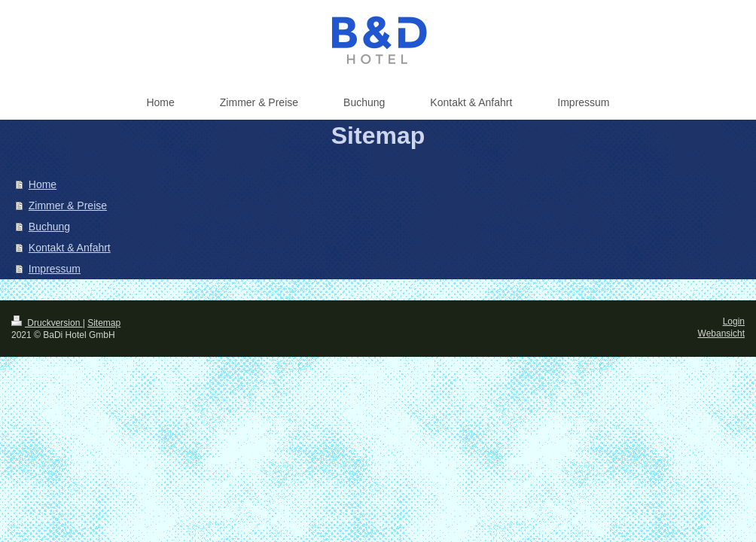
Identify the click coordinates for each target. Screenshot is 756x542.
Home (43, 184)
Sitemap (104, 323)
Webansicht (721, 333)
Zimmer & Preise (68, 206)
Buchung (49, 227)
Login (734, 321)
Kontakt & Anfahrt (70, 248)
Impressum (55, 269)
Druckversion (47, 323)
